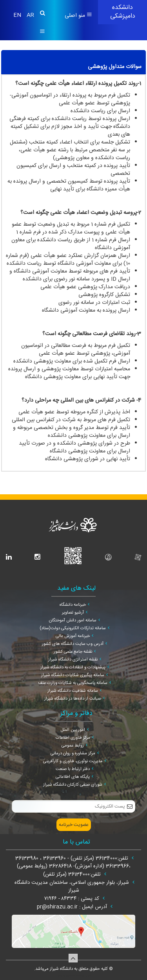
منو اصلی (78, 16)
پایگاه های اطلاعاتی (73, 777)
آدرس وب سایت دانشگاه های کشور (73, 644)
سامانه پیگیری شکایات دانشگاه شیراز (73, 675)
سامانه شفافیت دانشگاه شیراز (73, 691)
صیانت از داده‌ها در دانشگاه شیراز (73, 699)
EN (18, 15)
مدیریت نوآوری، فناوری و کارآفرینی (73, 761)
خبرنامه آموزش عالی (73, 636)
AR (30, 15)
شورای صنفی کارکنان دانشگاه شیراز (73, 785)
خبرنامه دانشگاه (73, 605)
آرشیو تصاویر (73, 613)
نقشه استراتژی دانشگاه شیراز (73, 660)
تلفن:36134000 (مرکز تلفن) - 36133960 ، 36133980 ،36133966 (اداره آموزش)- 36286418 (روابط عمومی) (73, 862)
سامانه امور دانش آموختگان (73, 621)
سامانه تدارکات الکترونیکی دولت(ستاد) (73, 628)
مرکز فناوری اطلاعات (73, 738)
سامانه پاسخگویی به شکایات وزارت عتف (73, 683)
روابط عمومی (73, 746)
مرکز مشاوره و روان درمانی (73, 754)
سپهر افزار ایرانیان (63, 976)
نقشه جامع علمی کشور (73, 652)
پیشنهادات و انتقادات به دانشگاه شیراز (73, 668)
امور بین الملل (73, 730)
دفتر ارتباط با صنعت (73, 769)
